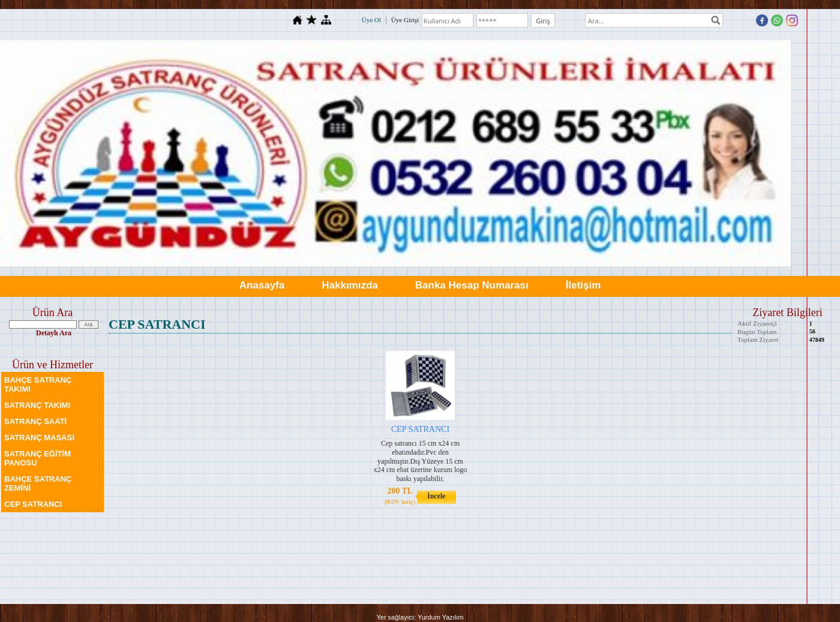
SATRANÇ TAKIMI (37, 405)
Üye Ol (371, 20)
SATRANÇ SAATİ (35, 421)
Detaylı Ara (54, 333)
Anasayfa (262, 285)
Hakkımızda (350, 285)
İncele (436, 496)
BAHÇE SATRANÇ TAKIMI (38, 384)
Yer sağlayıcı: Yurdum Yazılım (420, 617)
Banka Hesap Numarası (472, 285)
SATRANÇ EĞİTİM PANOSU (37, 458)
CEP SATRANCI (33, 504)
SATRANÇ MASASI (39, 438)
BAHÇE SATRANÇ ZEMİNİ (38, 483)
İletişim (583, 285)
